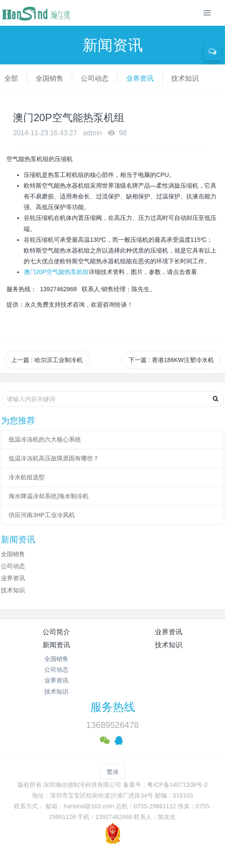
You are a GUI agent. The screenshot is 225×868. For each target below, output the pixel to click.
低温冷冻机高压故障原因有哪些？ (54, 458)
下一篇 (171, 360)
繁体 (113, 772)
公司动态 (95, 78)
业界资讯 (140, 78)
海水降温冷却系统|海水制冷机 (49, 496)
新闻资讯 (56, 645)
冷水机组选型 (27, 477)
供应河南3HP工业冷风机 (42, 515)
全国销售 (49, 78)
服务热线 (113, 707)
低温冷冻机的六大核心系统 (45, 439)
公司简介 (56, 632)
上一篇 (47, 360)
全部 (11, 78)
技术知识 (185, 78)
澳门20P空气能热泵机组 (56, 272)
